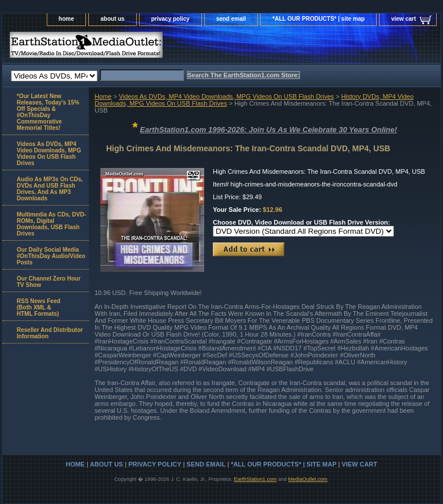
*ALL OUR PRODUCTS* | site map (318, 19)
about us (112, 19)
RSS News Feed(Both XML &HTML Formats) (39, 307)
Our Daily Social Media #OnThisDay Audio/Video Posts (51, 256)
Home (103, 96)
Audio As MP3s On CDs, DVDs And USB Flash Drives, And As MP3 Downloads (50, 189)
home (67, 19)
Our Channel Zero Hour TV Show (49, 282)
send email (231, 19)
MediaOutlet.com (308, 479)
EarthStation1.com (255, 479)
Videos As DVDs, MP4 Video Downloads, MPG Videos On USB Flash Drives (226, 96)
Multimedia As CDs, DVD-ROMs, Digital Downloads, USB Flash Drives (51, 224)
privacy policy (170, 19)
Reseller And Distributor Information (50, 333)
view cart (403, 19)
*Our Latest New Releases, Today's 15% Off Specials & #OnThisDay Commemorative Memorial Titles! (48, 112)
